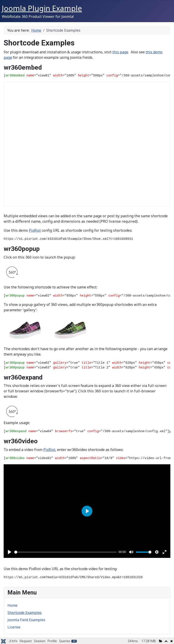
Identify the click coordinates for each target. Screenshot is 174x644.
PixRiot (35, 230)
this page (120, 52)
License (14, 627)
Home (12, 605)
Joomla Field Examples (26, 620)
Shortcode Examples (25, 613)
